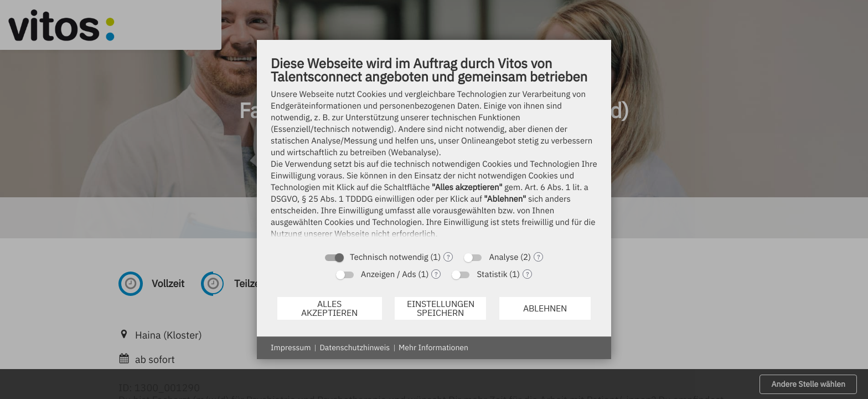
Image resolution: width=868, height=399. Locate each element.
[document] (434, 150)
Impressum (291, 347)
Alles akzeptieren (329, 308)
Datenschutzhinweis (355, 347)
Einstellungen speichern (441, 308)
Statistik (492, 275)
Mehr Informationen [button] (433, 347)
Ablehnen (545, 308)
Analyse (503, 257)
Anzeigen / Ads (389, 275)
